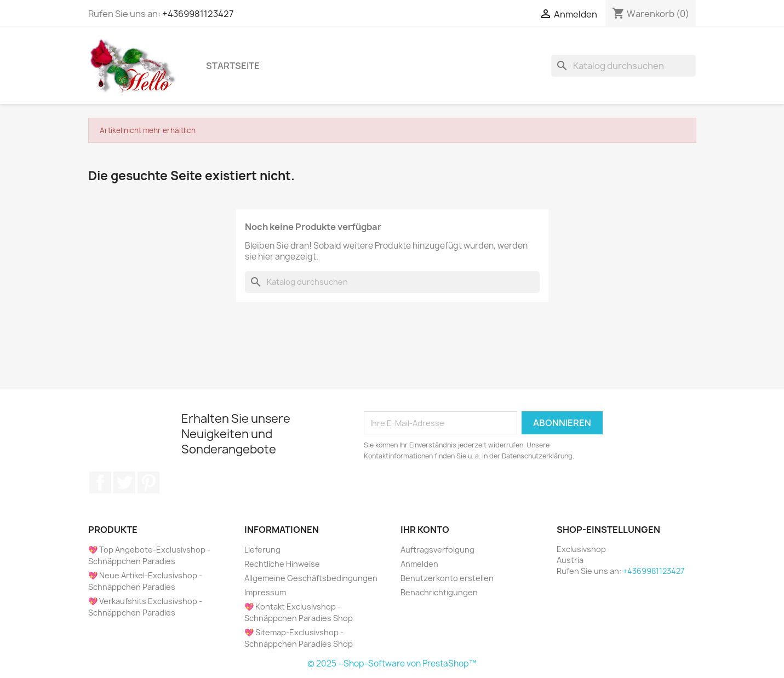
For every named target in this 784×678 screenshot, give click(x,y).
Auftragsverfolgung (437, 550)
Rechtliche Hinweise (282, 564)
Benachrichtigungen (439, 592)
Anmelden (419, 564)
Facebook (100, 482)
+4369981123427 (198, 14)
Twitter (124, 482)
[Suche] (623, 66)
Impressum (265, 592)
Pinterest (148, 482)
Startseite (233, 66)
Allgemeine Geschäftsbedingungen (311, 578)
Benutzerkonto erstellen (447, 578)
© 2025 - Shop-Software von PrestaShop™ (392, 663)
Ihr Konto (425, 530)
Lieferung (262, 550)
